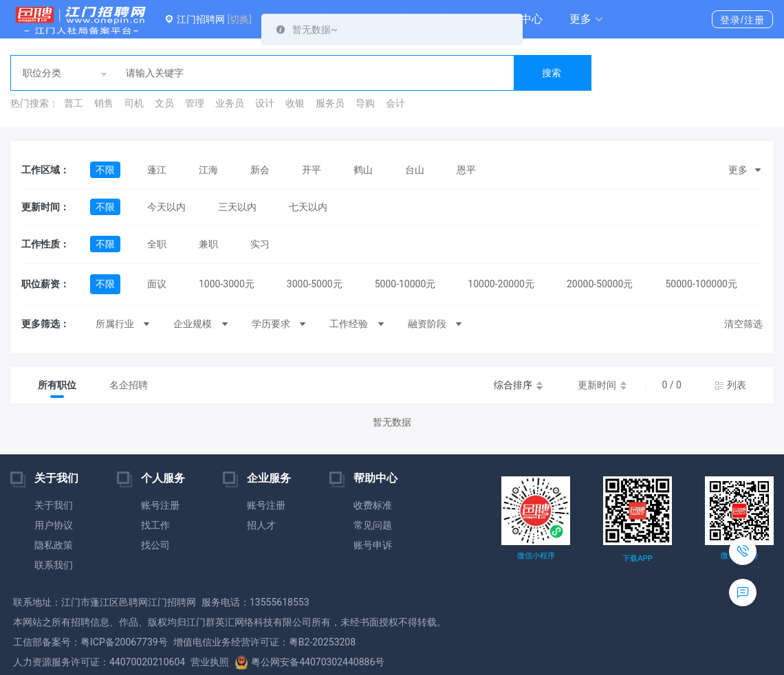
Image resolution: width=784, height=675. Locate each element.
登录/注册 (742, 20)
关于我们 (54, 505)
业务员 (230, 103)
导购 (365, 103)
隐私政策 (54, 545)
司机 (134, 103)
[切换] (239, 19)
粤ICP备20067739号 (124, 642)
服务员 (330, 103)
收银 (295, 103)
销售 (104, 103)
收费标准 (373, 505)
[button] (587, 19)
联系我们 (54, 565)
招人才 (261, 525)
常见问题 (373, 525)
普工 (74, 103)
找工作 (155, 525)
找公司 (155, 545)
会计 (395, 103)
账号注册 (160, 505)
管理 (195, 103)
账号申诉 (373, 545)
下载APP (637, 558)
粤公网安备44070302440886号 (309, 662)
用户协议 (54, 525)
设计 (265, 103)
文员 (164, 103)
